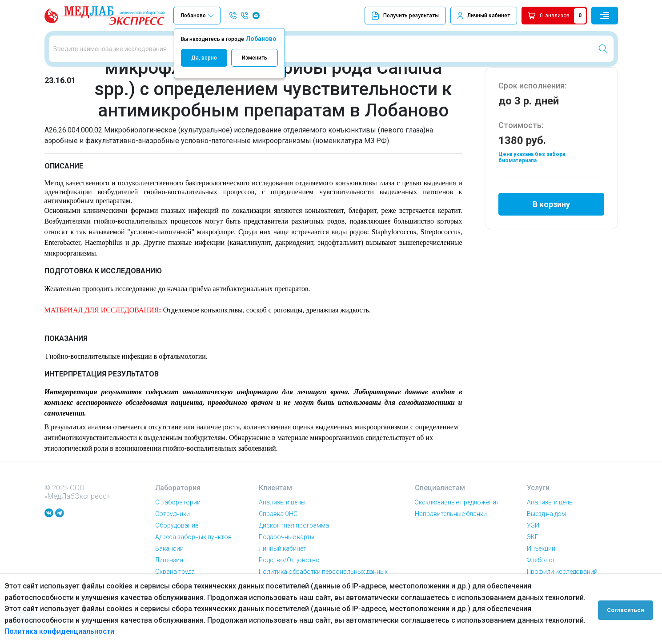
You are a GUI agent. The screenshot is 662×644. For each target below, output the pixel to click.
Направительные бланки (451, 544)
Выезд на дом (546, 544)
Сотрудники (173, 544)
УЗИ (533, 556)
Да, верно (204, 58)
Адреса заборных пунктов (193, 568)
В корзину (551, 233)
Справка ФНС (278, 544)
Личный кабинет (489, 16)
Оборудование (177, 556)
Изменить (255, 58)
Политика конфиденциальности (59, 631)
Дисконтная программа (294, 556)
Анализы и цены (282, 533)
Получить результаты (405, 16)
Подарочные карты (287, 568)
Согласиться (627, 609)
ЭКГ (533, 568)
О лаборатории (178, 533)
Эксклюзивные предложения (457, 533)
